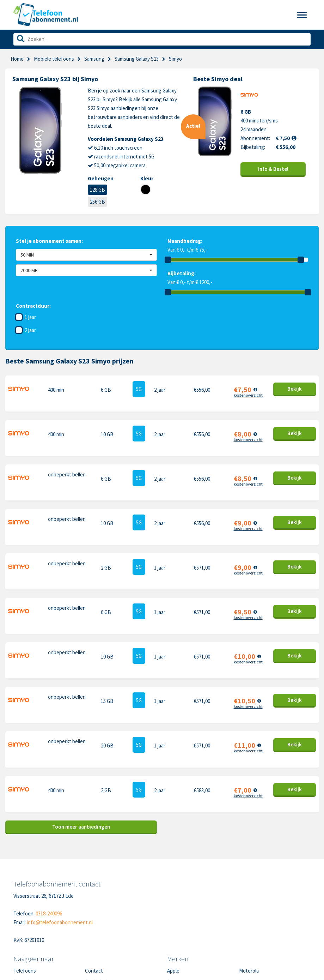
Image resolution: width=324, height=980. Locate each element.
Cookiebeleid (99, 899)
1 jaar (30, 317)
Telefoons (25, 888)
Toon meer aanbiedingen (81, 744)
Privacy (93, 910)
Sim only (22, 899)
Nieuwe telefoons (33, 910)
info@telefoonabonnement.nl (60, 839)
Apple (173, 888)
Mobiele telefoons (54, 59)
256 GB (97, 202)
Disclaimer (96, 921)
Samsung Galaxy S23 (137, 59)
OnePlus (176, 910)
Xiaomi (174, 931)
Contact (94, 888)
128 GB (97, 190)
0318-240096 (49, 831)
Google (175, 921)
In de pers (24, 931)
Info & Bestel (273, 169)
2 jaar (30, 330)
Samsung (94, 59)
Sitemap (94, 931)
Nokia (245, 899)
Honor (246, 910)
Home (17, 59)
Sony (244, 921)
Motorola (249, 888)
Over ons (23, 921)
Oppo (245, 931)
